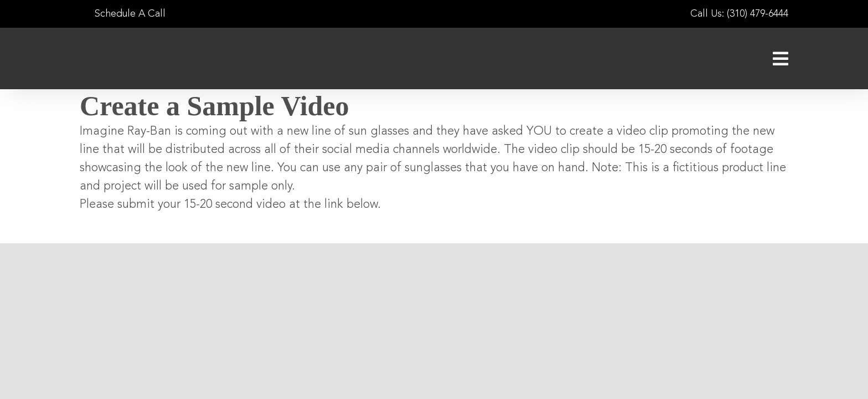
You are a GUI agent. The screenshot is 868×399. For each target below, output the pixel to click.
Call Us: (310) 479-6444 (739, 14)
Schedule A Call (123, 14)
